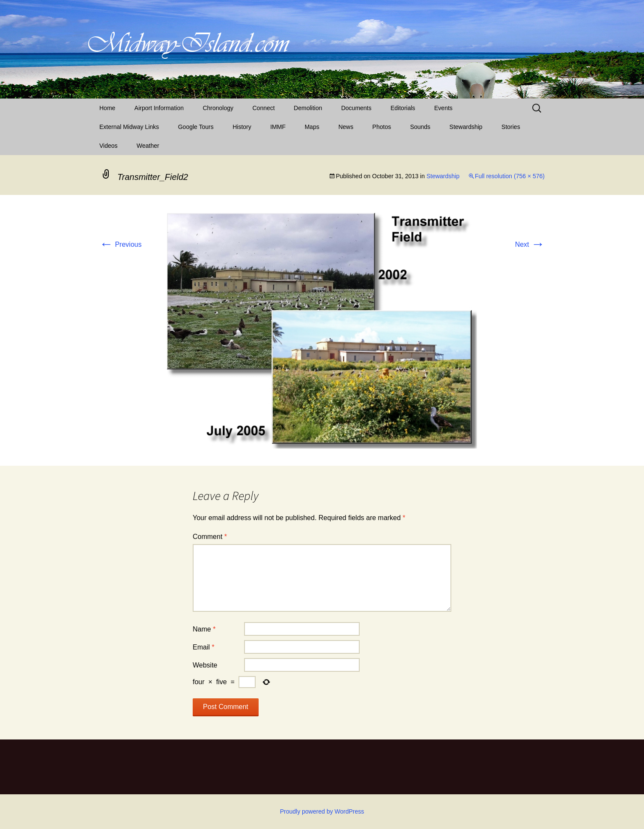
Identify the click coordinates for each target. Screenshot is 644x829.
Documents (356, 108)
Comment (210, 537)
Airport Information (159, 108)
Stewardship (466, 127)
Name (204, 629)
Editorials (403, 108)
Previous (121, 244)
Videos (109, 146)
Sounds (420, 127)
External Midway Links (129, 127)
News (346, 127)
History (242, 127)
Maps (312, 127)
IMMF (278, 127)
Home (107, 108)
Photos (382, 127)
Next (530, 244)
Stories (511, 127)
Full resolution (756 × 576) (510, 176)
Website (205, 665)
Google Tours (196, 127)
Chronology (218, 108)
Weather (148, 146)
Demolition (308, 108)
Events (443, 108)
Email (204, 647)
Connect (264, 108)
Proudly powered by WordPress (322, 811)
